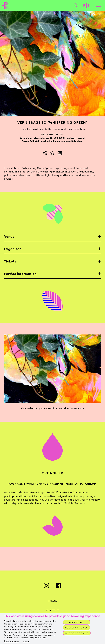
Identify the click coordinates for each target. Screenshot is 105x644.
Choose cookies (77, 633)
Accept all (76, 622)
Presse (53, 601)
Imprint (26, 641)
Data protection (12, 641)
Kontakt (53, 611)
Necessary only (76, 628)
